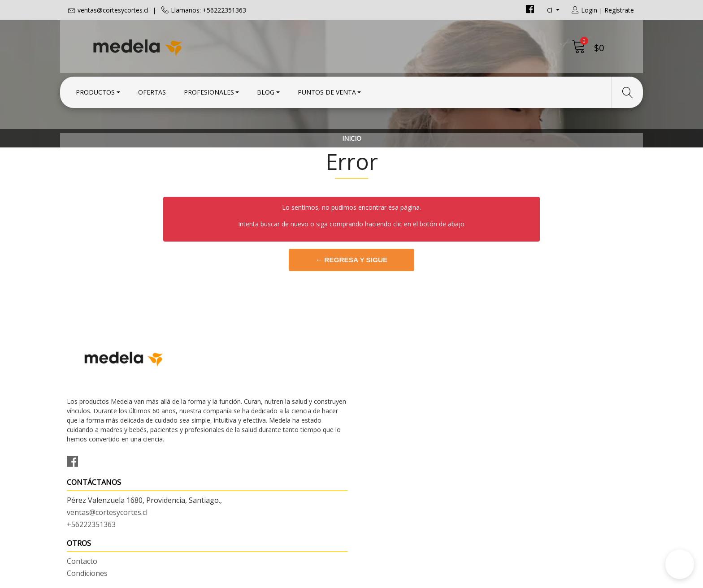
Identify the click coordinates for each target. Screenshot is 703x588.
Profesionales (209, 91)
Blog (266, 91)
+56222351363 (237, 432)
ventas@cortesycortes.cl (113, 10)
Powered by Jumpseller (430, 579)
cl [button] (551, 10)
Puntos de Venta (327, 91)
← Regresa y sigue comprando (351, 304)
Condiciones (379, 409)
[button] (680, 564)
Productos (95, 91)
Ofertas (152, 91)
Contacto (373, 397)
